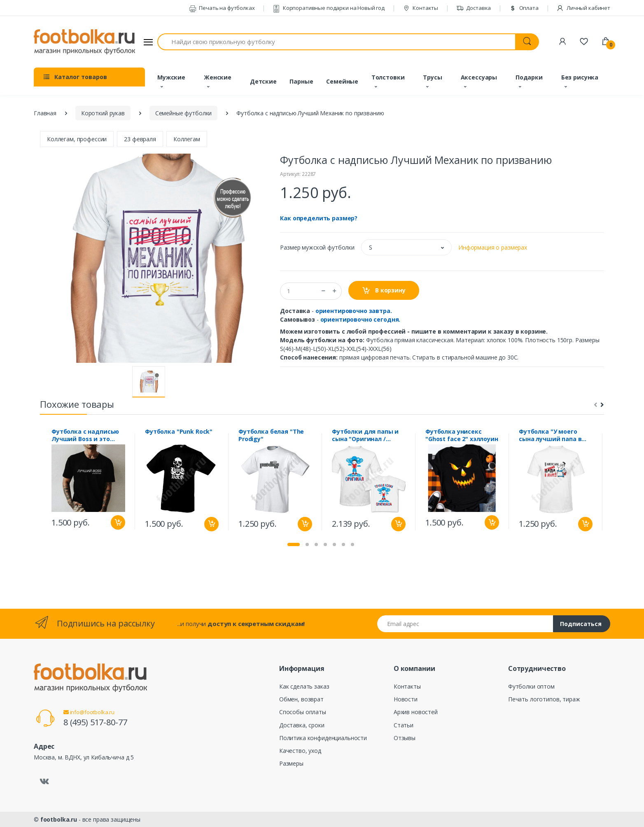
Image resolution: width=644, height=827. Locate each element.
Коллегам (187, 139)
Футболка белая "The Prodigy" (271, 435)
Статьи (404, 725)
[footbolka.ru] (84, 42)
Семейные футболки (184, 113)
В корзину (384, 291)
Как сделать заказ (304, 686)
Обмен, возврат (301, 699)
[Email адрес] (465, 624)
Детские (263, 81)
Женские (218, 77)
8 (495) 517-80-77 (95, 722)
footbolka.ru (59, 819)
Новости (406, 699)
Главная (45, 113)
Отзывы (405, 738)
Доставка (474, 8)
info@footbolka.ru (89, 712)
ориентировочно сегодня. (360, 319)
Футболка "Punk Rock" (179, 432)
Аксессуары (479, 77)
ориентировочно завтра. (354, 311)
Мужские (171, 77)
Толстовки (388, 77)
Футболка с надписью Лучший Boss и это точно (85, 435)
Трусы (432, 77)
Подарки (529, 77)
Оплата (524, 8)
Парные (301, 81)
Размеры (291, 763)
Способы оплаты (303, 712)
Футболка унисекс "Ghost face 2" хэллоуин (462, 435)
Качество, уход (300, 751)
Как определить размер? (319, 218)
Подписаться (581, 624)
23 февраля (140, 139)
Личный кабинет (583, 8)
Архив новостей (416, 712)
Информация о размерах (493, 247)
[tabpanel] (88, 481)
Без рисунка (580, 77)
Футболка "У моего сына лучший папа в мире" (550, 435)
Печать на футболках (222, 8)
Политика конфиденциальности (323, 738)
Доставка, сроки (302, 725)
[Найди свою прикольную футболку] (336, 42)
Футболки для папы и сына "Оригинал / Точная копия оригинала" (365, 435)
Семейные (342, 81)
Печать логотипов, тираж (544, 699)
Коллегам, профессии (77, 139)
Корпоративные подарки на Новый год (329, 8)
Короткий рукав (103, 113)
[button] (406, 247)
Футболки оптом (531, 686)
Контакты (421, 8)
